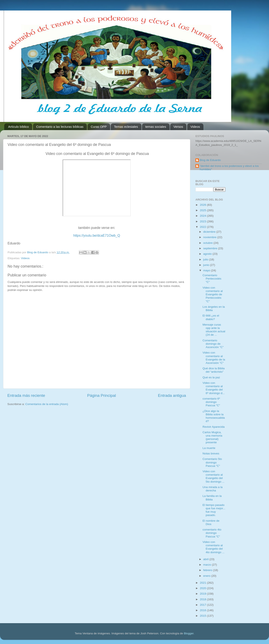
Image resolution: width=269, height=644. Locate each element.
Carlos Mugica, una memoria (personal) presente (212, 437)
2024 (203, 216)
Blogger (189, 633)
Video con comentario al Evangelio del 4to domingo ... (214, 547)
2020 (203, 588)
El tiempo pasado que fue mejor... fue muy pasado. (214, 510)
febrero (208, 570)
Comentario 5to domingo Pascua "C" (212, 462)
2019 (203, 594)
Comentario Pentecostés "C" (212, 279)
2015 (203, 616)
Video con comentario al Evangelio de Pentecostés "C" (213, 294)
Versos (178, 127)
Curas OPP (99, 127)
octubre (208, 243)
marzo (208, 565)
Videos (195, 127)
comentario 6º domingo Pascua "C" (211, 402)
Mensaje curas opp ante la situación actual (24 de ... (214, 330)
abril (206, 559)
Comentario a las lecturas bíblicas (60, 127)
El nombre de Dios (211, 522)
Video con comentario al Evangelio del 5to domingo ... (214, 476)
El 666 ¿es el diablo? (211, 317)
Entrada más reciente (26, 395)
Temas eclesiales (126, 127)
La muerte (209, 448)
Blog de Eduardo (210, 160)
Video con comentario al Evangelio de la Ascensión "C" (214, 358)
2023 (203, 221)
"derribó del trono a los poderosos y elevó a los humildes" (229, 168)
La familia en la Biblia (212, 498)
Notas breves (211, 453)
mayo (207, 270)
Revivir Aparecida (214, 427)
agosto (208, 254)
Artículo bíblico (18, 127)
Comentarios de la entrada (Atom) (47, 404)
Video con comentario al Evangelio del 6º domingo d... (214, 388)
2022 (203, 227)
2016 (203, 610)
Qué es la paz (211, 377)
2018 (203, 599)
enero (207, 576)
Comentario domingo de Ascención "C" (213, 344)
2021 (203, 583)
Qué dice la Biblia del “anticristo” (214, 370)
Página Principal (102, 395)
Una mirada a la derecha (213, 489)
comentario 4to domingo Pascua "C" (212, 533)
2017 (203, 605)
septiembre (211, 248)
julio (206, 259)
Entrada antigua (172, 395)
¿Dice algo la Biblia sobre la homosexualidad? (214, 416)
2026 (203, 205)
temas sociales (156, 127)
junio (207, 265)
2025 (203, 210)
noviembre (210, 237)
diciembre (210, 232)
